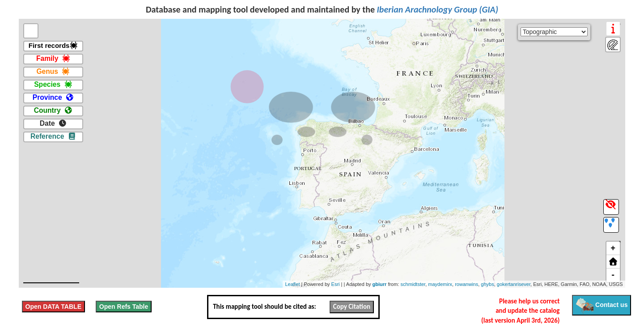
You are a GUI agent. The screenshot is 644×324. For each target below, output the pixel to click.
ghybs (487, 284)
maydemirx (440, 284)
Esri (336, 284)
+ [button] (613, 248)
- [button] (613, 275)
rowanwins (466, 284)
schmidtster (413, 284)
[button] (613, 262)
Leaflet (292, 284)
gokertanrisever (514, 284)
